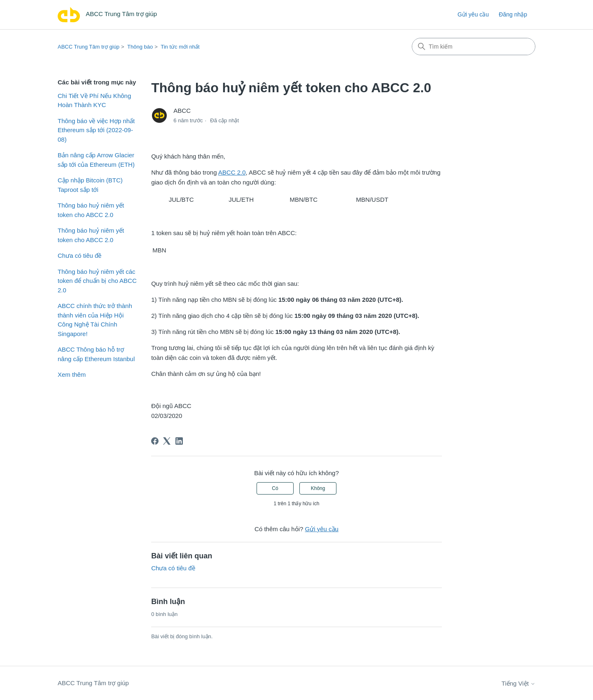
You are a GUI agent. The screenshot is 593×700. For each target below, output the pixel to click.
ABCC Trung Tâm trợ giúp (89, 47)
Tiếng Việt (518, 683)
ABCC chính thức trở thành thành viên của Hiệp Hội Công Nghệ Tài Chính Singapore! (95, 320)
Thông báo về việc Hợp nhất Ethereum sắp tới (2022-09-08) (96, 130)
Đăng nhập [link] (513, 14)
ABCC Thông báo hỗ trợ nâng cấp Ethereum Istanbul (96, 354)
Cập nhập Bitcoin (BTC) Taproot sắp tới (90, 185)
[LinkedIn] (179, 441)
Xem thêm (72, 374)
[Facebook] (155, 441)
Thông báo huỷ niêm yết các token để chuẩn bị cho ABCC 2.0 (97, 281)
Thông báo (140, 47)
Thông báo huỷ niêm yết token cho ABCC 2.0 (91, 210)
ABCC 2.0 (232, 172)
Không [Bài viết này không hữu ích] (318, 488)
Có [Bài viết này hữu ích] (275, 488)
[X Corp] (167, 441)
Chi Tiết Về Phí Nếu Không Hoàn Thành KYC (94, 100)
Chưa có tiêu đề (79, 255)
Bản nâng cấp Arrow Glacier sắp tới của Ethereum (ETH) (96, 160)
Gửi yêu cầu (473, 14)
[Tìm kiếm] (474, 47)
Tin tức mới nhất (180, 47)
